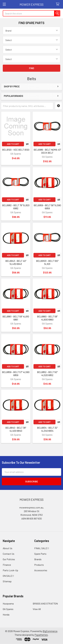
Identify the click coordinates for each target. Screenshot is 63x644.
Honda (6, 615)
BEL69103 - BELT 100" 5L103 (47, 262)
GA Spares (8, 609)
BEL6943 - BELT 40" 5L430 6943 (16, 262)
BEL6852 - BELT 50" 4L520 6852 (47, 374)
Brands (38, 559)
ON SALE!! (8, 576)
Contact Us (9, 554)
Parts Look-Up (10, 570)
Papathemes (41, 635)
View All (37, 609)
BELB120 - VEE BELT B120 (16, 150)
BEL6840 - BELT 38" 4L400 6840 (16, 429)
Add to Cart (13, 144)
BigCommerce (50, 631)
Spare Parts (40, 554)
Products (39, 565)
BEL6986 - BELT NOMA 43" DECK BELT (47, 151)
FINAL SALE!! (42, 548)
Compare (27, 144)
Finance (7, 565)
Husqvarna (8, 603)
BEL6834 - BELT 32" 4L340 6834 (47, 429)
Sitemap (7, 581)
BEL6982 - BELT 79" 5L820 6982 (16, 207)
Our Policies (9, 559)
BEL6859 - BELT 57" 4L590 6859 (16, 374)
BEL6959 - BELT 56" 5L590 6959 (47, 207)
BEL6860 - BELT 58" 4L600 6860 (47, 318)
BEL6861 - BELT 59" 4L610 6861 (16, 318)
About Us (8, 548)
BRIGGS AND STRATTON (45, 603)
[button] (58, 106)
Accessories (41, 570)
